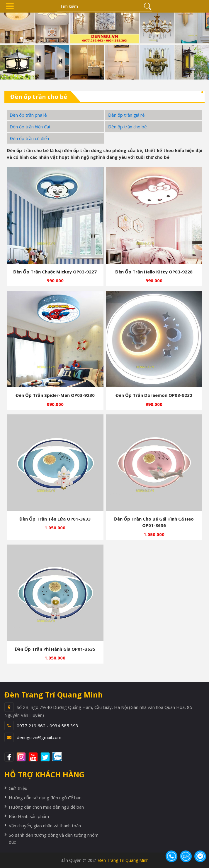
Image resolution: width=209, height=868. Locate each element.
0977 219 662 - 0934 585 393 (47, 726)
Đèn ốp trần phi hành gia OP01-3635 (55, 649)
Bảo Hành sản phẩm (29, 816)
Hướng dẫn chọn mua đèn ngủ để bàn (46, 807)
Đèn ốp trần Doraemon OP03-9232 (154, 395)
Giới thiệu (18, 788)
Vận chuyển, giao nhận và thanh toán (45, 826)
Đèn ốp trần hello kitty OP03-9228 (154, 272)
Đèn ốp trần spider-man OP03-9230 (55, 395)
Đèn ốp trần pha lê (28, 115)
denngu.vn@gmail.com (39, 737)
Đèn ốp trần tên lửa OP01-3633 (55, 519)
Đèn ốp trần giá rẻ (126, 115)
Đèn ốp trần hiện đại (30, 127)
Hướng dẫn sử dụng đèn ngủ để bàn (45, 798)
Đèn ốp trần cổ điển (29, 138)
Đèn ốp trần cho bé (128, 127)
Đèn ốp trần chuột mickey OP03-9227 (55, 272)
